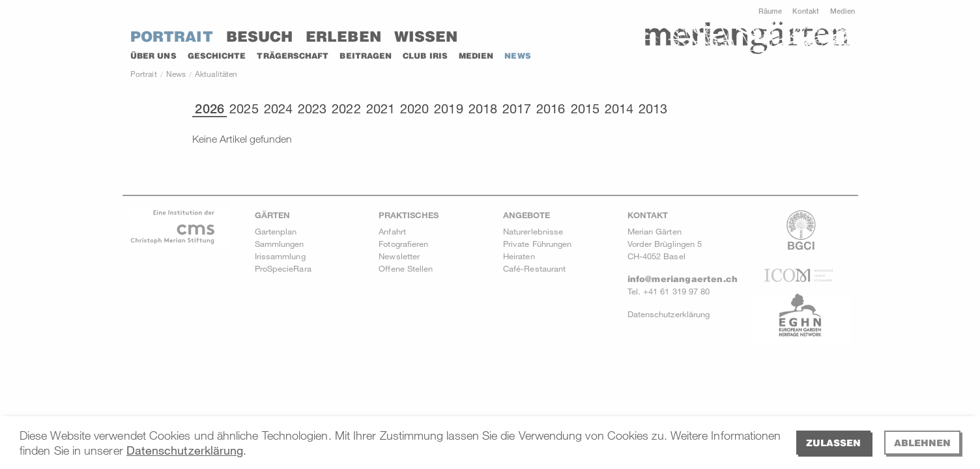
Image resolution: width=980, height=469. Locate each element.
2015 (585, 109)
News (517, 56)
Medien (843, 11)
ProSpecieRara (283, 268)
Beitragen (366, 56)
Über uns (153, 56)
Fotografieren (403, 244)
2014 (619, 109)
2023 (312, 109)
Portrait (172, 36)
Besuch (259, 36)
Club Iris (425, 56)
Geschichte (217, 56)
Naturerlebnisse (533, 231)
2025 (244, 109)
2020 (414, 109)
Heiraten (519, 256)
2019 (448, 109)
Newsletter (399, 256)
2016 (551, 109)
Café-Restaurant (534, 268)
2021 (381, 109)
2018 (483, 109)
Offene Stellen (406, 268)
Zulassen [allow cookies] (833, 443)
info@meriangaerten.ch (683, 279)
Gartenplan (276, 231)
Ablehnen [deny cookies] (922, 443)
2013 (653, 109)
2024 (278, 109)
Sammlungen (280, 244)
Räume (770, 11)
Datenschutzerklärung (185, 450)
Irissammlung (280, 256)
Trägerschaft (293, 56)
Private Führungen (537, 244)
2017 (517, 109)
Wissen (426, 36)
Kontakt (806, 11)
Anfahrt (392, 231)
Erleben (343, 36)
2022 (346, 109)
